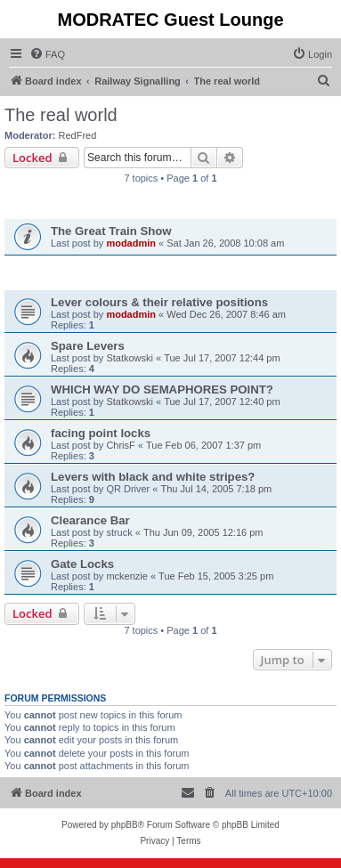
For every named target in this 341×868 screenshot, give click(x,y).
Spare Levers (88, 346)
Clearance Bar (90, 520)
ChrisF (120, 445)
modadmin (131, 243)
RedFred (78, 135)
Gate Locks (82, 564)
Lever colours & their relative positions (159, 302)
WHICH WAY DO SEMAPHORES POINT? (162, 389)
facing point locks (101, 433)
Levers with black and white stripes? (153, 477)
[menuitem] (47, 54)
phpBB (125, 825)
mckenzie (126, 576)
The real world (61, 115)
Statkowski (130, 358)
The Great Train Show (111, 231)
